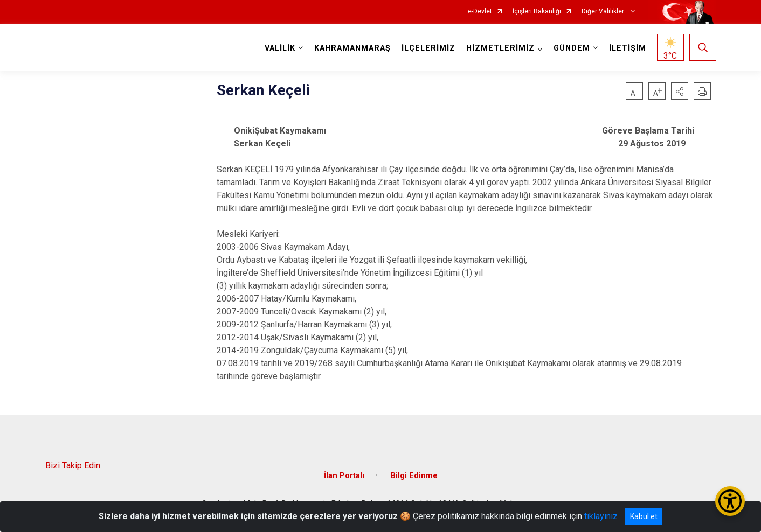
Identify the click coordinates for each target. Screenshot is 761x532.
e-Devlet (480, 12)
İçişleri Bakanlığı (537, 12)
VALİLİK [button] (280, 48)
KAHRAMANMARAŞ (352, 48)
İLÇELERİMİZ (428, 48)
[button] (680, 91)
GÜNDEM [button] (572, 48)
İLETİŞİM (628, 48)
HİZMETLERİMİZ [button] (500, 48)
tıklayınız (601, 516)
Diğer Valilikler (604, 12)
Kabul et (644, 516)
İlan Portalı (344, 476)
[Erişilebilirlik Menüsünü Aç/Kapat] (730, 501)
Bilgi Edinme (414, 476)
